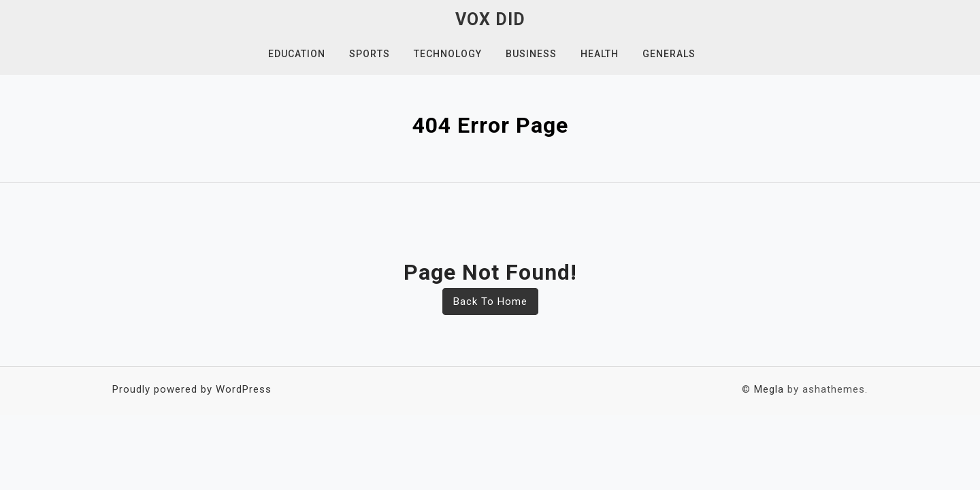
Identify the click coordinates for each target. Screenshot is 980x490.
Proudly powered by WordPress (192, 389)
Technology (448, 54)
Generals (669, 54)
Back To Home (490, 301)
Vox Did (490, 19)
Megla (769, 389)
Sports (370, 54)
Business (531, 54)
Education (297, 54)
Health (600, 54)
